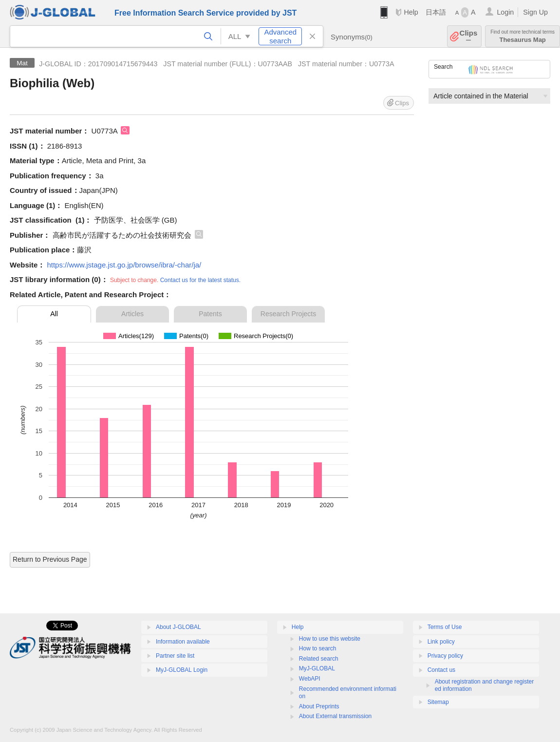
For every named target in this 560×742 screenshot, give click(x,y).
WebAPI (310, 679)
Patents (210, 314)
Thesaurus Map (523, 36)
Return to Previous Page (50, 559)
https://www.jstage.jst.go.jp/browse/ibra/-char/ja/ (124, 265)
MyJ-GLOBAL (317, 668)
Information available (183, 642)
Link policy (441, 642)
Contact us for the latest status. (200, 280)
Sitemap (438, 702)
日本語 (436, 12)
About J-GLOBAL (178, 627)
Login (505, 12)
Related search (319, 659)
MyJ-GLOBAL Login (182, 670)
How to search (318, 648)
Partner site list (175, 656)
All (54, 314)
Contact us (441, 670)
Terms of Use (445, 627)
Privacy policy (445, 656)
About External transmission (335, 716)
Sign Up (535, 12)
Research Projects (288, 314)
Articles (132, 314)
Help (411, 12)
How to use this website (330, 639)
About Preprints (319, 706)
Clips (469, 36)
